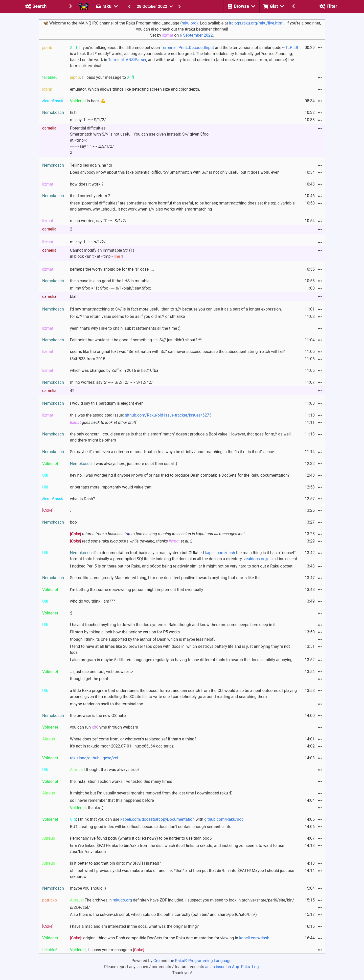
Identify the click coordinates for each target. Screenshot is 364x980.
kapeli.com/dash (220, 553)
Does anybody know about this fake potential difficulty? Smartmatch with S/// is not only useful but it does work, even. (175, 172)
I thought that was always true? (105, 770)
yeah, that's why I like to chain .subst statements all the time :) (125, 328)
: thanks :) (87, 808)
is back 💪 (88, 101)
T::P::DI (292, 48)
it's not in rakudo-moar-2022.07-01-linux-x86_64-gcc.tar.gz (122, 746)
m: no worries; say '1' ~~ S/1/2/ (98, 221)
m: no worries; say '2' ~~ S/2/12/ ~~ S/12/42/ (111, 382)
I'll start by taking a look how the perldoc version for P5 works (125, 632)
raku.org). (190, 23)
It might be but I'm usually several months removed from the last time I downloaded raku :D (151, 793)
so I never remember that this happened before (112, 800)
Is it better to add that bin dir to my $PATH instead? (116, 863)
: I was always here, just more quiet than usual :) (124, 464)
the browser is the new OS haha (98, 716)
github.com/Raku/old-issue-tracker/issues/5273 (168, 415)
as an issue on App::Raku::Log (232, 967)
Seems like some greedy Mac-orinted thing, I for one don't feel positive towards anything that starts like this (166, 578)
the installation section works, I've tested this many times (121, 781)
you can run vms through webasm (104, 727)
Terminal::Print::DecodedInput (187, 48)
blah (74, 296)
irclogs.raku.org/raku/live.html (256, 23)
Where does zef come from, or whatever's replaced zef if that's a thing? (133, 739)
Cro (157, 961)
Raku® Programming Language (203, 961)
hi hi (74, 112)
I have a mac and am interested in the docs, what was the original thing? (134, 926)
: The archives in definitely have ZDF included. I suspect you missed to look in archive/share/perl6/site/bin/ (182, 900)
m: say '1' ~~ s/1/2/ (88, 242)
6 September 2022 (196, 35)
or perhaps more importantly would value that (111, 487)
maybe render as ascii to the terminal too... (108, 704)
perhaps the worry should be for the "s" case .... (112, 269)
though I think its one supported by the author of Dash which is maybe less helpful (143, 639)
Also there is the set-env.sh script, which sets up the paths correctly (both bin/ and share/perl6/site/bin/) (163, 914)
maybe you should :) (88, 888)
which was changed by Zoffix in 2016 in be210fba (114, 370)
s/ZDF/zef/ (80, 907)
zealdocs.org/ (256, 559)
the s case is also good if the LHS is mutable (110, 281)
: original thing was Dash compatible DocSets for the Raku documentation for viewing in (170, 938)
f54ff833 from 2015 (88, 359)
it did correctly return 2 (90, 196)
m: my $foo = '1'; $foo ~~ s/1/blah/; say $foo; (111, 288)
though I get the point (89, 679)
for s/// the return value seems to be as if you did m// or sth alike (128, 316)
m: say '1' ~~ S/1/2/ (88, 120)
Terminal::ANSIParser (127, 60)
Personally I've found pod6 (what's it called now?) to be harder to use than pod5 (141, 838)
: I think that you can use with (157, 819)
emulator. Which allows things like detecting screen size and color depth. (135, 89)
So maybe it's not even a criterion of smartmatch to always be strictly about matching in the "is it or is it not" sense (172, 452)
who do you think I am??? (93, 601)
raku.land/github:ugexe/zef (94, 758)
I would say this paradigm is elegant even (107, 403)
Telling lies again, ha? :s (91, 165)
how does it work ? (87, 184)
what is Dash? (83, 499)
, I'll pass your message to (102, 77)
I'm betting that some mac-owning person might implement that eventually (137, 590)
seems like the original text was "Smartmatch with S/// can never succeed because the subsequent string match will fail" (178, 352)
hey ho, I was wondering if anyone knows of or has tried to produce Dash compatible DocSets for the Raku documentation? (180, 475)
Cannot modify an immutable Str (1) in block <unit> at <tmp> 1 (102, 253)
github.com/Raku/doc (224, 819)
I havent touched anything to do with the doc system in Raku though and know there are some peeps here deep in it (173, 625)
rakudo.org (122, 900)
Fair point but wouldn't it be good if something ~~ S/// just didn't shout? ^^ (136, 340)
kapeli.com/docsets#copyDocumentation (157, 819)
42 (72, 391)
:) (71, 613)
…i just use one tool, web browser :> (102, 672)
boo (73, 522)
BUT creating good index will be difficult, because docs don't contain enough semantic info (151, 827)
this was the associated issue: (141, 415)
